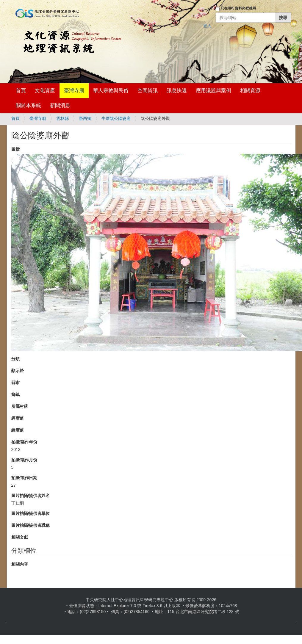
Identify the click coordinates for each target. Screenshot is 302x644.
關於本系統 (28, 105)
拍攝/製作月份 (24, 460)
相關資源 (250, 91)
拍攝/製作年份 (24, 442)
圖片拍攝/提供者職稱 (31, 525)
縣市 (15, 383)
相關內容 (20, 564)
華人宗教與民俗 (111, 91)
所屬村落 (20, 406)
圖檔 (15, 149)
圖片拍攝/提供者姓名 (31, 496)
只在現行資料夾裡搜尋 (238, 8)
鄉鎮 (15, 394)
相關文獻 (20, 537)
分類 (15, 359)
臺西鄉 (85, 118)
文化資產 (45, 91)
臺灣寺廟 (74, 91)
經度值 (18, 418)
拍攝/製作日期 (24, 478)
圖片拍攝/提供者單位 (31, 513)
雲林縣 (62, 118)
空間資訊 (148, 91)
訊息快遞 (177, 91)
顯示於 (18, 371)
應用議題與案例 (213, 91)
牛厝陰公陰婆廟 (116, 118)
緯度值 (18, 430)
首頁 (21, 91)
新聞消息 (60, 105)
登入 (207, 26)
